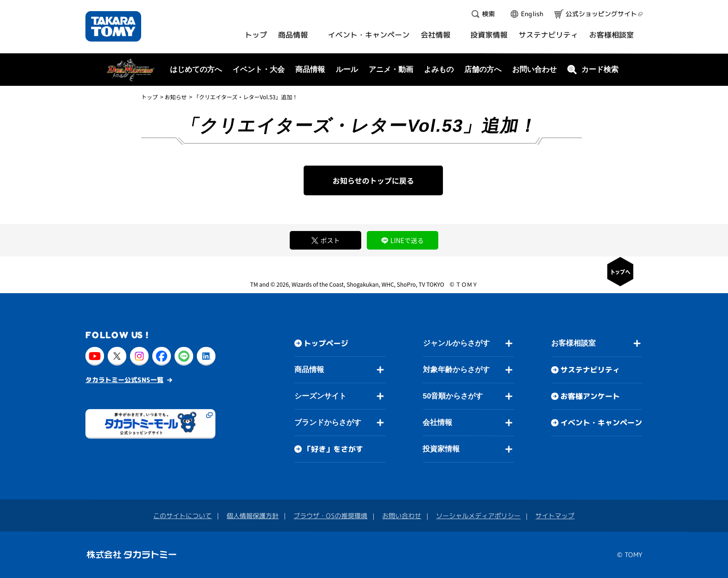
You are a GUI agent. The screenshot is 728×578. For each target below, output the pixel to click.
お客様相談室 (573, 343)
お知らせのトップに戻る (373, 180)
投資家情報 (441, 449)
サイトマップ (555, 516)
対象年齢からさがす (456, 369)
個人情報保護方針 (253, 516)
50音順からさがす (453, 396)
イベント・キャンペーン (601, 423)
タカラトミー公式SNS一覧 (124, 379)
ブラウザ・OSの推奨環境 (330, 516)
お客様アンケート (590, 396)
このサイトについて (182, 516)
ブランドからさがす (328, 422)
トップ (149, 97)
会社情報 (437, 422)
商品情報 (309, 369)
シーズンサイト (320, 396)
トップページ (326, 343)
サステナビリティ (590, 370)
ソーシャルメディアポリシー (478, 516)
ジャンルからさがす (456, 343)
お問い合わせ (534, 69)
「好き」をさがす (333, 449)
